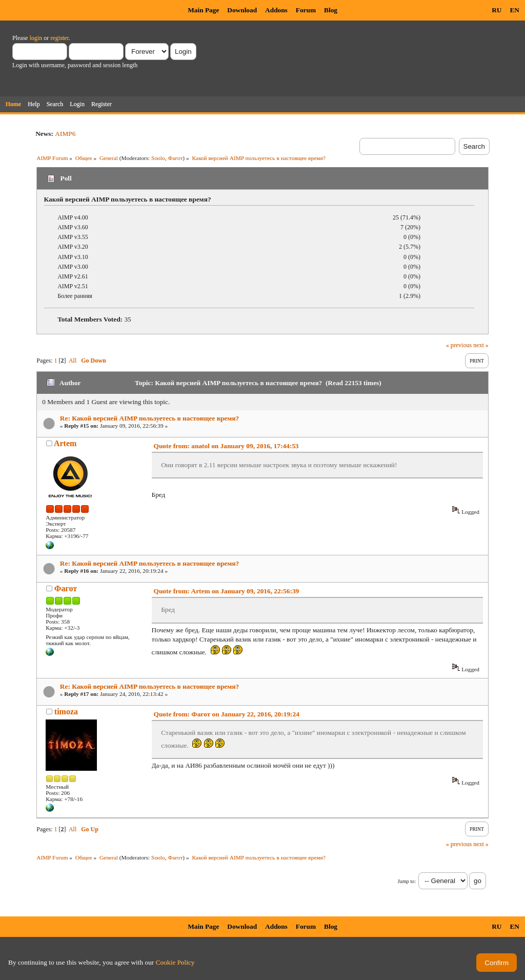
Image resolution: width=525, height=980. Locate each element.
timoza (66, 712)
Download (242, 10)
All (73, 361)
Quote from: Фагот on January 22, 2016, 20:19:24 (227, 714)
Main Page (203, 10)
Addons (276, 10)
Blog (331, 10)
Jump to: (407, 881)
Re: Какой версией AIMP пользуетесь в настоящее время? (149, 418)
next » (481, 345)
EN (514, 10)
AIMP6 (65, 134)
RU (497, 10)
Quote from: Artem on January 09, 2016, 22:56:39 (227, 591)
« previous (459, 345)
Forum (306, 10)
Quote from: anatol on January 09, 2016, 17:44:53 (226, 446)
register (59, 38)
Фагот (175, 158)
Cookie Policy (175, 962)
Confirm (497, 963)
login (36, 38)
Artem (65, 443)
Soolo (158, 158)
